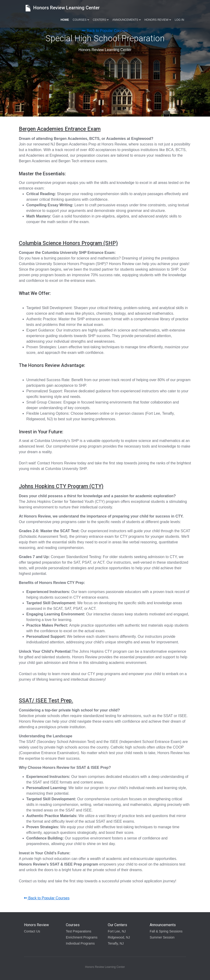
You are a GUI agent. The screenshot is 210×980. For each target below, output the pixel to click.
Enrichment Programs (82, 937)
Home (65, 20)
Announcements (127, 20)
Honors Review (158, 20)
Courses (81, 20)
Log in (179, 20)
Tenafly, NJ (116, 943)
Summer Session (162, 937)
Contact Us (32, 931)
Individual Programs (80, 943)
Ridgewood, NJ (119, 937)
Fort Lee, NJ (117, 931)
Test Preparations (79, 931)
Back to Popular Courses (105, 31)
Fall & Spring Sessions (166, 931)
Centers (101, 20)
